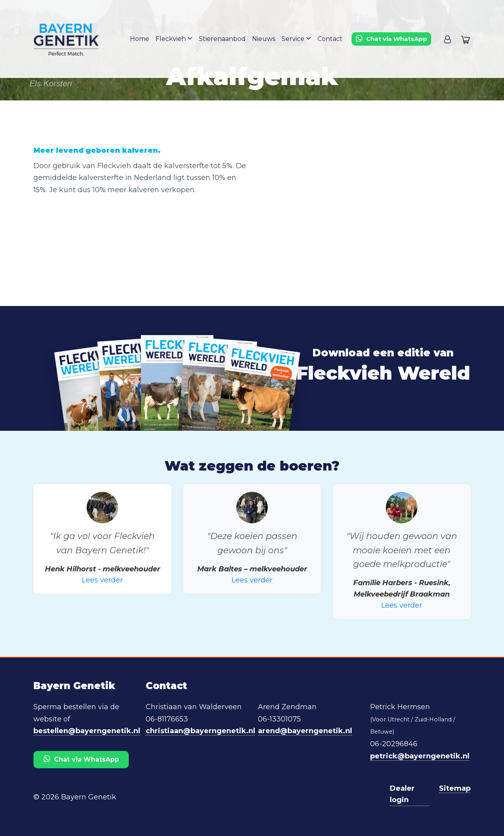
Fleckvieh (174, 38)
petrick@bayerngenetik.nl (420, 756)
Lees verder (102, 580)
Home (140, 39)
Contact (330, 39)
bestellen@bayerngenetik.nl (87, 731)
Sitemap (455, 788)
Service (296, 38)
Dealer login (402, 794)
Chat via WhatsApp (81, 759)
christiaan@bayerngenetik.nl (200, 731)
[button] (447, 39)
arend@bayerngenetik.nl (305, 731)
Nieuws (264, 39)
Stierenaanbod (222, 39)
